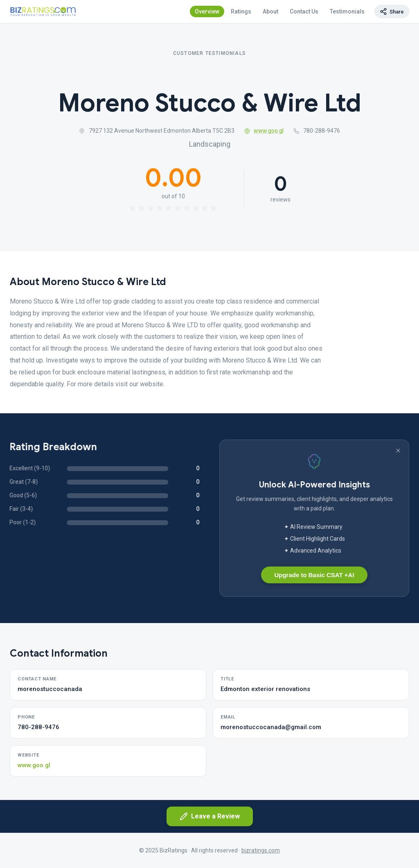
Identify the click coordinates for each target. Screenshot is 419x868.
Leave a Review (210, 816)
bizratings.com (261, 850)
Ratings (241, 11)
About (270, 11)
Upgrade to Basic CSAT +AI (314, 575)
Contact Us (304, 11)
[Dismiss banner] (398, 451)
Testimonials (347, 11)
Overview (207, 11)
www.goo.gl (264, 131)
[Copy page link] (392, 11)
